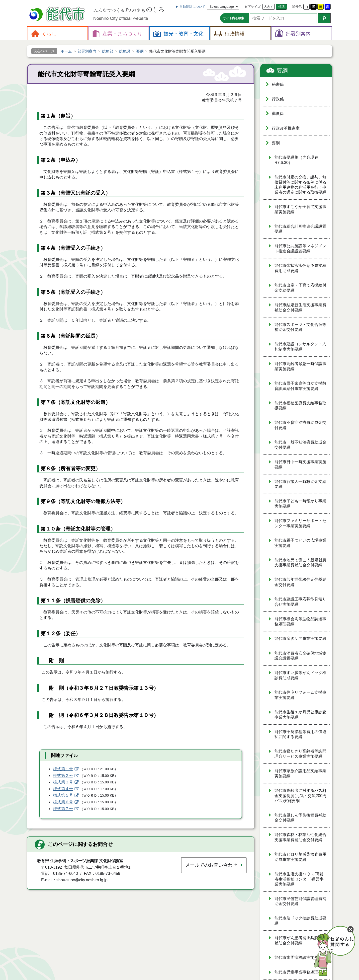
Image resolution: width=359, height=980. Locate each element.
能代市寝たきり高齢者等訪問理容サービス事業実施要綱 (300, 754)
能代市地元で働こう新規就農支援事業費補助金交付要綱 (300, 563)
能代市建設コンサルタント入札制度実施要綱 (300, 347)
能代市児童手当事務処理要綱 (300, 972)
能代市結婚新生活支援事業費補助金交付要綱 (300, 307)
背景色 (297, 7)
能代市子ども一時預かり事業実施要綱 (300, 504)
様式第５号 (63, 795)
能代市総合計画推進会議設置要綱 (300, 229)
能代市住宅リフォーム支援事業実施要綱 (300, 695)
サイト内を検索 (234, 18)
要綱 (282, 71)
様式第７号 (63, 809)
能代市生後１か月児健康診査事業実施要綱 (300, 715)
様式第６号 (63, 802)
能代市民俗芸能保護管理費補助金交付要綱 (300, 901)
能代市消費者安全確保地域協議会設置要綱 (300, 656)
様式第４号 (63, 789)
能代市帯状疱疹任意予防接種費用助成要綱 (300, 268)
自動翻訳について (192, 7)
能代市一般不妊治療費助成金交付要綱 (300, 445)
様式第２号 (63, 776)
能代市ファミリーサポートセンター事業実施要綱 (300, 523)
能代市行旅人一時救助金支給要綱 (300, 484)
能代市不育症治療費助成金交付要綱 (300, 425)
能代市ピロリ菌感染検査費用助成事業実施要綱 (300, 857)
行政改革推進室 (286, 128)
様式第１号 (63, 769)
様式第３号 (63, 782)
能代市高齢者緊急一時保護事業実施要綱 (300, 366)
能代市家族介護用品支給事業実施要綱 (300, 773)
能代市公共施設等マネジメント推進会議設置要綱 (300, 248)
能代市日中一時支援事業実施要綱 (300, 464)
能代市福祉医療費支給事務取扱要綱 (300, 406)
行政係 (278, 99)
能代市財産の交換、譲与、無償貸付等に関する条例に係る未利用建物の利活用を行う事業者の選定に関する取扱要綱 (300, 185)
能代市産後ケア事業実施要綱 (300, 639)
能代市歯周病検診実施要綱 (298, 957)
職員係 (278, 113)
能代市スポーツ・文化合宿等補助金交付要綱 (300, 327)
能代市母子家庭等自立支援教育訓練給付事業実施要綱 (300, 386)
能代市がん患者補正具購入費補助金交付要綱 (300, 940)
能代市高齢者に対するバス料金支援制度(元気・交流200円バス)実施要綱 (300, 796)
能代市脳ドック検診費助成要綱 (300, 921)
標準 (281, 7)
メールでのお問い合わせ (211, 865)
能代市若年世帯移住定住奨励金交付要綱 (300, 582)
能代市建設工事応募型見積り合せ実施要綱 (300, 602)
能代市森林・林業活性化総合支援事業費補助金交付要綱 (300, 837)
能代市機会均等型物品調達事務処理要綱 (300, 621)
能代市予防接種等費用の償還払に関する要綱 (300, 734)
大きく (269, 7)
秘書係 (278, 84)
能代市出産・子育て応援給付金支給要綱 (300, 288)
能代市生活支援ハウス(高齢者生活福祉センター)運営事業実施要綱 (299, 879)
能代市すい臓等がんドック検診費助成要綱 (300, 675)
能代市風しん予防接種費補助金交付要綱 (300, 818)
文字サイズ (252, 7)
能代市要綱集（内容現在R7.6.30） (296, 160)
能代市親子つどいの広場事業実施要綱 (300, 543)
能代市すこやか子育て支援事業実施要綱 (300, 209)
